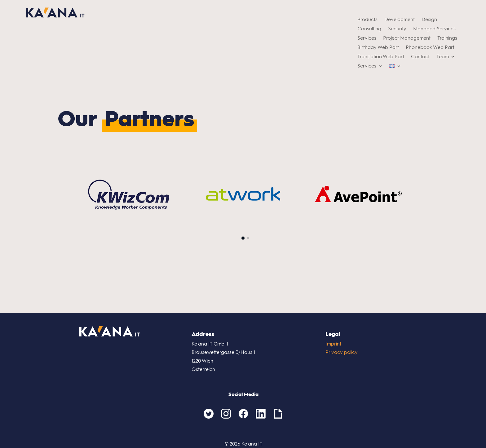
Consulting (369, 29)
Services (367, 38)
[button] (243, 238)
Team (443, 57)
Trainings (447, 38)
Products (367, 20)
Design (429, 20)
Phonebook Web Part (430, 48)
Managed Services (434, 29)
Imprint (333, 344)
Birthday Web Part (378, 48)
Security (397, 29)
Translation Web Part (381, 57)
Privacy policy (342, 352)
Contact (420, 57)
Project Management (407, 38)
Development (400, 20)
